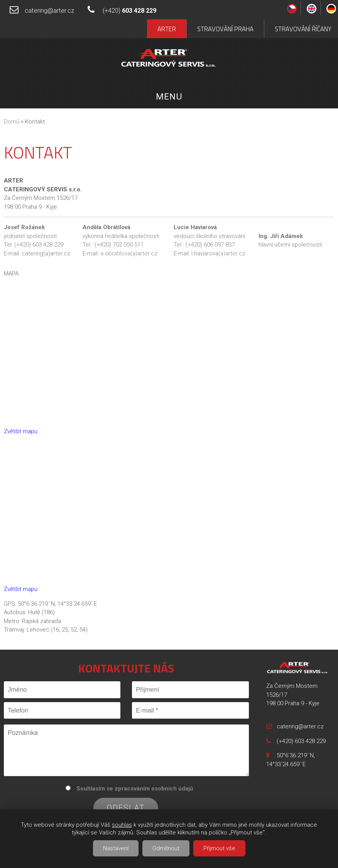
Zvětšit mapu (21, 431)
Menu (169, 96)
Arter (167, 29)
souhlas (122, 825)
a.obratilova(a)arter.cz (129, 253)
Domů (12, 122)
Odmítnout (166, 848)
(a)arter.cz (232, 253)
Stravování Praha (225, 29)
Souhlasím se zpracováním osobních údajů (135, 789)
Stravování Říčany (303, 29)
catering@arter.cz (49, 11)
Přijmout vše (219, 848)
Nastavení (116, 848)
